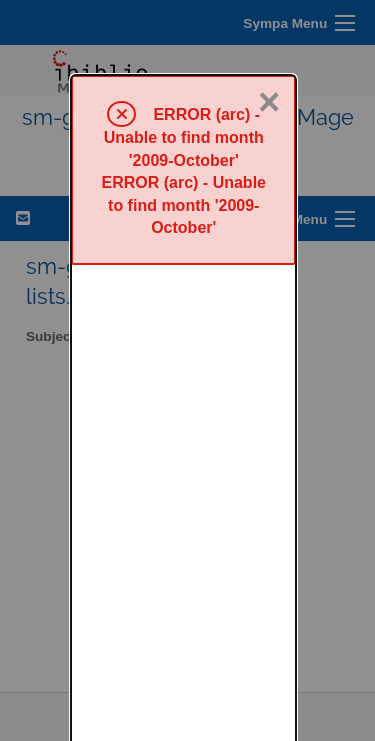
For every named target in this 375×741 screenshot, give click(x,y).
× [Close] (269, 27)
